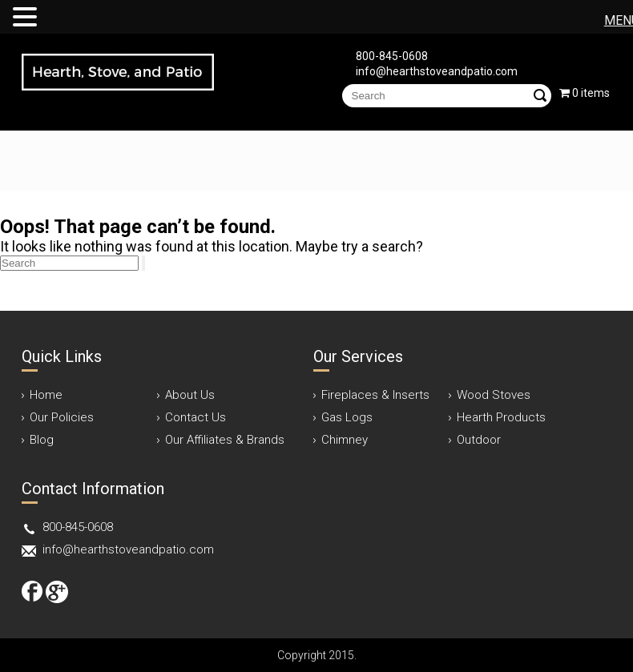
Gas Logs (347, 417)
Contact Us (196, 417)
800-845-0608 (392, 56)
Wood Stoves (494, 395)
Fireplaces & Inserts (375, 395)
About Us (190, 395)
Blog (42, 440)
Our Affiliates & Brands (225, 440)
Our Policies (62, 417)
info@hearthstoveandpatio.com (437, 71)
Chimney (345, 440)
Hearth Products (501, 417)
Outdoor (479, 440)
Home (46, 395)
